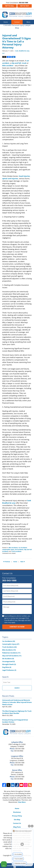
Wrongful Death (9, 664)
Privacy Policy (17, 816)
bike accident (8, 65)
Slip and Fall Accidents (12, 656)
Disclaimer (17, 812)
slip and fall (16, 63)
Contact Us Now (17, 627)
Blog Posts (17, 827)
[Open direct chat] (29, 826)
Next (23, 561)
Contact (17, 22)
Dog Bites (7, 667)
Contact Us (17, 823)
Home (6, 22)
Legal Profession (9, 670)
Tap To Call (9, 6)
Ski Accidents (19, 550)
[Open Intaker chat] (15, 867)
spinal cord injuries (10, 179)
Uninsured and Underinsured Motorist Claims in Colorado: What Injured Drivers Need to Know (17, 702)
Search (17, 688)
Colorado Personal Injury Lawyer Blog (17, 15)
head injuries (24, 176)
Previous (7, 561)
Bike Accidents (13, 548)
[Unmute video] (22, 844)
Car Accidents (23, 548)
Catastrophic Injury (8, 550)
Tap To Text (24, 6)
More (28, 22)
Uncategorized (9, 661)
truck (24, 63)
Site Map (17, 820)
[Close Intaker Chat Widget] (32, 826)
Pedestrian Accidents (11, 653)
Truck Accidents (16, 551)
